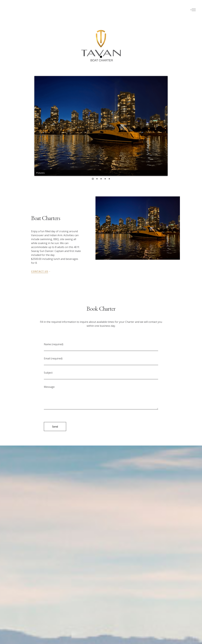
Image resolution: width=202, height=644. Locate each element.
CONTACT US (40, 271)
